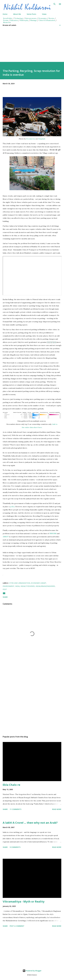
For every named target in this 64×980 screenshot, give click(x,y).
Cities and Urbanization (20, 583)
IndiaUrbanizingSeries (45, 586)
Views (44, 14)
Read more (57, 809)
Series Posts (31, 14)
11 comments (16, 809)
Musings (34, 20)
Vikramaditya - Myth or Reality (24, 901)
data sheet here (36, 427)
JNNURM (53, 533)
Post (5, 589)
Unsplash (42, 139)
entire (27, 427)
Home (5, 14)
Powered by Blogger (32, 971)
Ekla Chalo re (11, 785)
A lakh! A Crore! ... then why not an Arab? (30, 823)
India (17, 586)
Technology (19, 18)
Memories (7, 22)
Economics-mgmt (39, 583)
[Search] (55, 4)
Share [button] (5, 597)
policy (12, 507)
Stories (51, 18)
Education (14, 20)
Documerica (31, 139)
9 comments (15, 847)
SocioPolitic (8, 18)
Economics (43, 18)
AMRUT (6, 537)
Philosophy (24, 20)
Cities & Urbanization (47, 20)
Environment (9, 586)
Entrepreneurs (31, 18)
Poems (6, 20)
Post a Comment (17, 926)
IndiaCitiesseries (28, 586)
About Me (17, 14)
